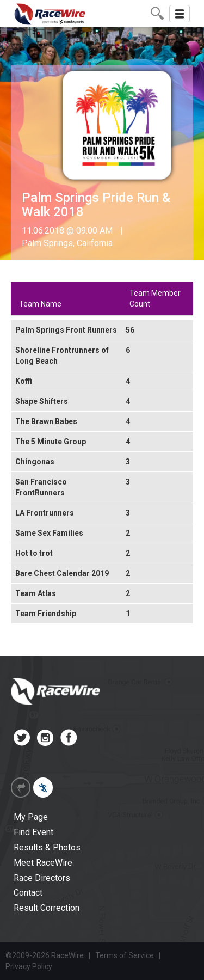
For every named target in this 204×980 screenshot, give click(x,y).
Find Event (33, 832)
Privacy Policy (29, 966)
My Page (31, 817)
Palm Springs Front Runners (66, 330)
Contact (28, 893)
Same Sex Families (49, 533)
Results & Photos (47, 847)
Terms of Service (125, 955)
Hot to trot (34, 553)
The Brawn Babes (46, 421)
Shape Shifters (42, 401)
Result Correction (47, 908)
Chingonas (35, 462)
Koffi (24, 381)
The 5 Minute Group (51, 442)
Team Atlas (36, 593)
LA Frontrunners (45, 513)
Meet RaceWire (43, 863)
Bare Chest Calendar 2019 (62, 573)
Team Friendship (46, 614)
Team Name (40, 304)
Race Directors (42, 878)
